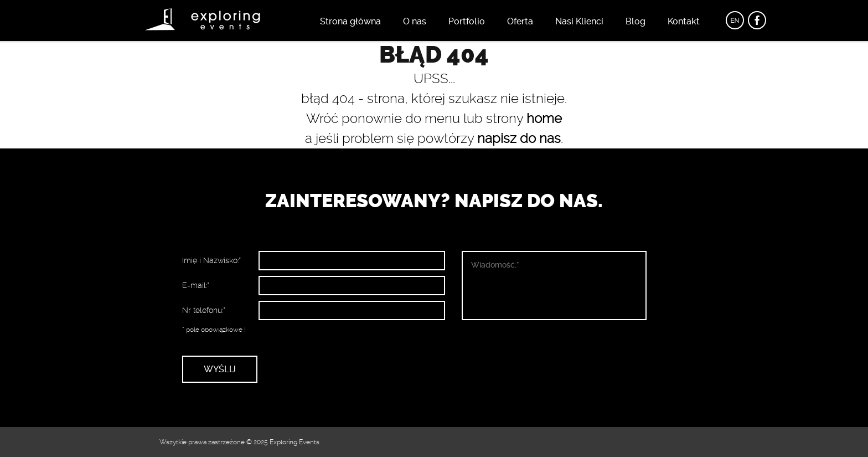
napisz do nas (519, 138)
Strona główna (350, 21)
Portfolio (467, 21)
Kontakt (684, 21)
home (544, 119)
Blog (635, 21)
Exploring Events (294, 442)
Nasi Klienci (579, 21)
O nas (415, 21)
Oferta (520, 21)
